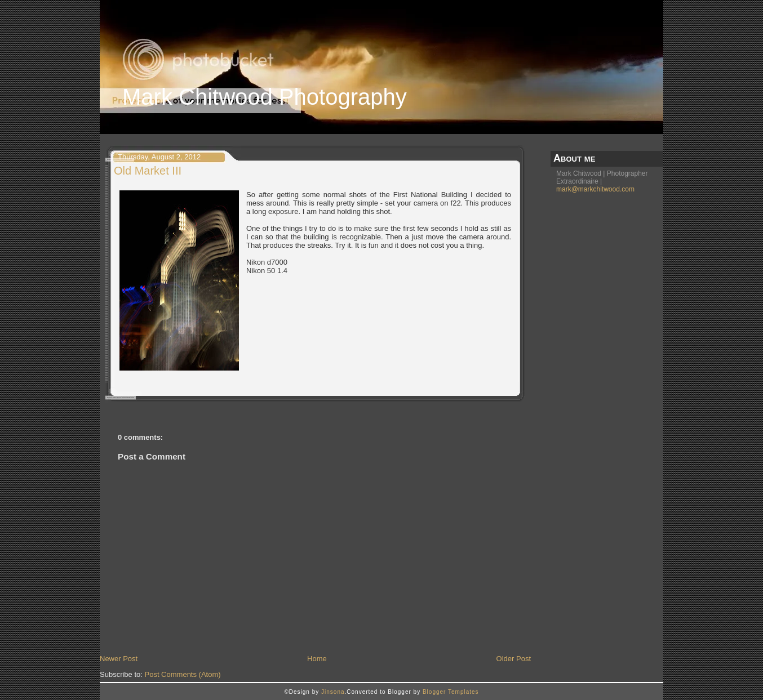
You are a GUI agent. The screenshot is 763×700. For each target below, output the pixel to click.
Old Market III (148, 171)
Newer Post (119, 659)
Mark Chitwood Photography (265, 97)
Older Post (514, 659)
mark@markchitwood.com (595, 189)
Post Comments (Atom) (183, 674)
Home (317, 659)
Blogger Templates (451, 692)
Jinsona (333, 692)
